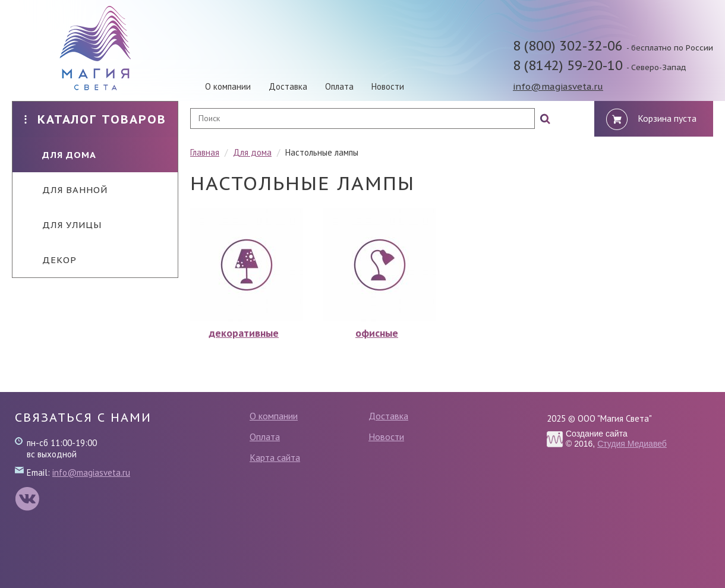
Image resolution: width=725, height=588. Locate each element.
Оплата (339, 86)
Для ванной (66, 190)
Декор (51, 260)
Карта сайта (275, 457)
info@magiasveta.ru (558, 86)
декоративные (244, 333)
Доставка (288, 86)
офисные (377, 333)
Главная (205, 152)
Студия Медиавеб (632, 444)
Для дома (60, 155)
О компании (228, 86)
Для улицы (63, 225)
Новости (388, 86)
